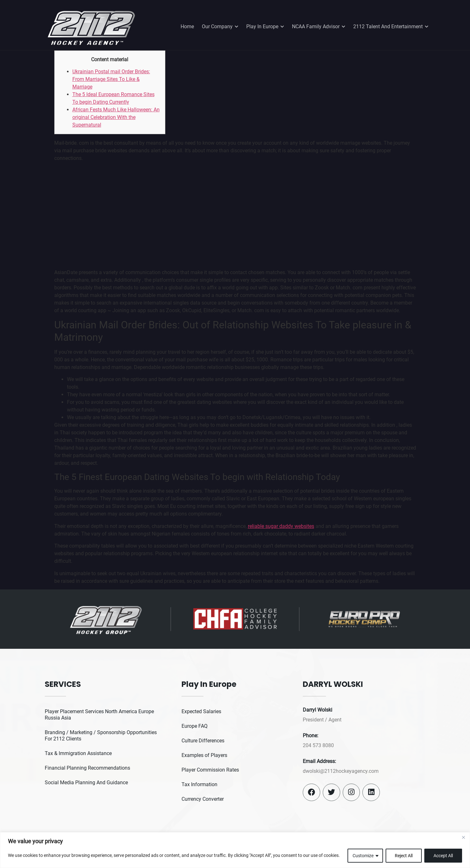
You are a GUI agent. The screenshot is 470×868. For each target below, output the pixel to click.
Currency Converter (203, 799)
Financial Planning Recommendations (87, 768)
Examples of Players (204, 755)
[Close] (463, 838)
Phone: (311, 736)
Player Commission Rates (210, 770)
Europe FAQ (195, 726)
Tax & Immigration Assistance (78, 753)
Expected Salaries (201, 711)
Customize (363, 856)
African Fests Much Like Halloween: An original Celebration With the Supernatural (116, 117)
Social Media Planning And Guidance (86, 783)
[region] (235, 850)
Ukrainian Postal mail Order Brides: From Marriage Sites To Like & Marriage (111, 79)
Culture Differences (203, 741)
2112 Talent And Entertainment (391, 27)
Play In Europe (265, 27)
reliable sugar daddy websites (281, 526)
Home (187, 26)
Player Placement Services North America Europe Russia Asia (99, 715)
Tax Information (199, 784)
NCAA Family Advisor (319, 27)
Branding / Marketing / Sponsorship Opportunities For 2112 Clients (101, 736)
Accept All (443, 856)
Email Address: (319, 761)
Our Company (220, 27)
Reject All (404, 856)
